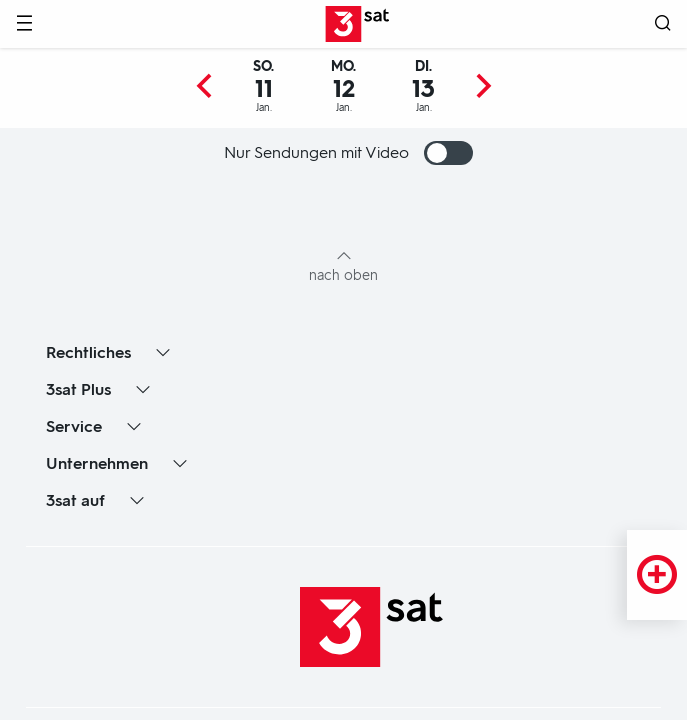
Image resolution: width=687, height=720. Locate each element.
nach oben (343, 275)
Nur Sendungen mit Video (348, 153)
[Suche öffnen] (663, 24)
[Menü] (24, 24)
